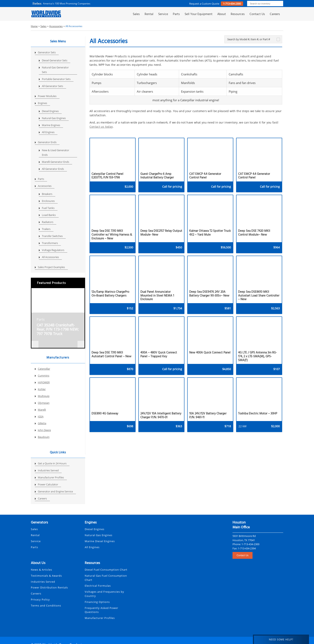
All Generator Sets (52, 86)
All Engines (48, 132)
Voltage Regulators (53, 250)
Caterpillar (44, 369)
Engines (42, 103)
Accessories (45, 186)
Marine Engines (51, 125)
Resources (238, 14)
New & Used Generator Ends (55, 152)
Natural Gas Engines (54, 118)
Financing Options (97, 602)
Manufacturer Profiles (51, 477)
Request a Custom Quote (205, 4)
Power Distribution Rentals (49, 587)
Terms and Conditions (46, 606)
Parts (176, 14)
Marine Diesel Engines (100, 541)
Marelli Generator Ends (55, 162)
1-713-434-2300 (232, 4)
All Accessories (50, 257)
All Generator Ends (53, 169)
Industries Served (48, 470)
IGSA (41, 416)
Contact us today (101, 127)
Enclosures (48, 201)
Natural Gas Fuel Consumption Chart (106, 578)
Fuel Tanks (48, 208)
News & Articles (41, 570)
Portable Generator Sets (56, 79)
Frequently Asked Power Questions (101, 610)
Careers (275, 14)
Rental (149, 14)
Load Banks (49, 215)
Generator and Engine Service (55, 491)
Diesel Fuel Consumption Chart (106, 570)
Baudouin (44, 437)
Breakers (47, 194)
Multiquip (44, 396)
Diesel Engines (50, 111)
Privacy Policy (40, 599)
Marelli (42, 410)
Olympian (44, 403)
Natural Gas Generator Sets (55, 70)
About (222, 14)
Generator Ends (47, 142)
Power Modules (47, 96)
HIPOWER (44, 382)
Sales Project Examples (51, 267)
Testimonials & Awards (46, 576)
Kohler (42, 389)
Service (163, 14)
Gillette (42, 423)
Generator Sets (47, 52)
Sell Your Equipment (199, 14)
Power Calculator (48, 484)
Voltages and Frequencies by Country (104, 594)
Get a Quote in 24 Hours (52, 463)
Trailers (46, 229)
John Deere (44, 430)
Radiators (48, 222)
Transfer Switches (52, 236)
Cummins (44, 376)
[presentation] (35, 344)
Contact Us (257, 14)
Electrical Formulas (98, 586)
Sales (136, 14)
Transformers (50, 243)
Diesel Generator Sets (55, 60)
